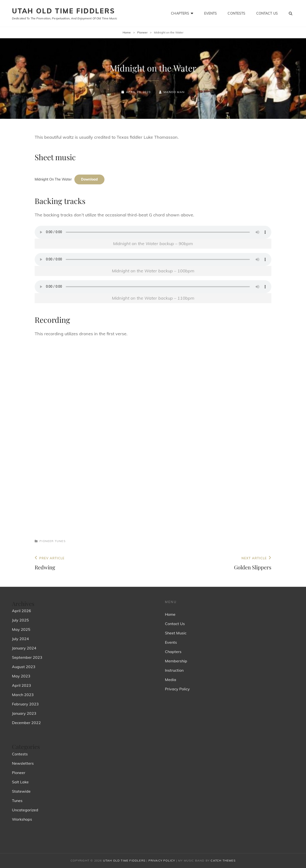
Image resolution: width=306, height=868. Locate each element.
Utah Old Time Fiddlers (63, 11)
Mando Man (174, 92)
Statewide (21, 791)
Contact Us (267, 13)
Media (171, 680)
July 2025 (20, 620)
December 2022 (26, 723)
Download (89, 179)
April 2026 (22, 611)
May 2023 (21, 676)
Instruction (174, 670)
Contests (236, 13)
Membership (176, 661)
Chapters (180, 13)
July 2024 (20, 639)
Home (127, 32)
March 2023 (23, 695)
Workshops (22, 819)
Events (211, 13)
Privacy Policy (177, 689)
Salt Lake (20, 782)
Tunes (60, 541)
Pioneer (142, 32)
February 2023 (25, 704)
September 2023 (27, 657)
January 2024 (24, 648)
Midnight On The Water (53, 179)
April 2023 (22, 685)
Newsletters (23, 763)
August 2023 (24, 667)
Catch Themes (223, 860)
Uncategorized (25, 810)
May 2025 (21, 629)
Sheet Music (176, 633)
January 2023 (24, 713)
